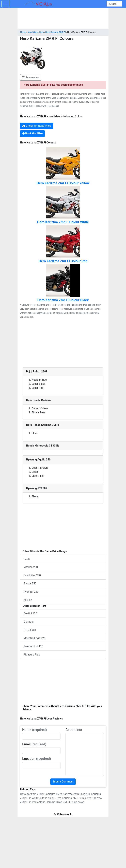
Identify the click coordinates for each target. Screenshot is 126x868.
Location (37, 759)
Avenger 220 (31, 592)
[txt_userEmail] (41, 751)
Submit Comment (63, 782)
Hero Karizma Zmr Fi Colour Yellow (63, 183)
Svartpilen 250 (32, 575)
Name (35, 730)
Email (34, 744)
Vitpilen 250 (31, 567)
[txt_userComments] (85, 754)
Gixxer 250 (30, 584)
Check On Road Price (37, 126)
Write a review (31, 77)
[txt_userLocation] (41, 765)
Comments (74, 730)
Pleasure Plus (32, 655)
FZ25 (27, 559)
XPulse (28, 600)
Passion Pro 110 (33, 646)
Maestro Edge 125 (34, 638)
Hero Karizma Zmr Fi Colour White (63, 222)
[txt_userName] (41, 736)
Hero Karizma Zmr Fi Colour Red (63, 261)
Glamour (29, 622)
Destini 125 (30, 613)
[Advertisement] (63, 344)
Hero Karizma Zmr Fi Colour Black (63, 300)
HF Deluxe (30, 630)
